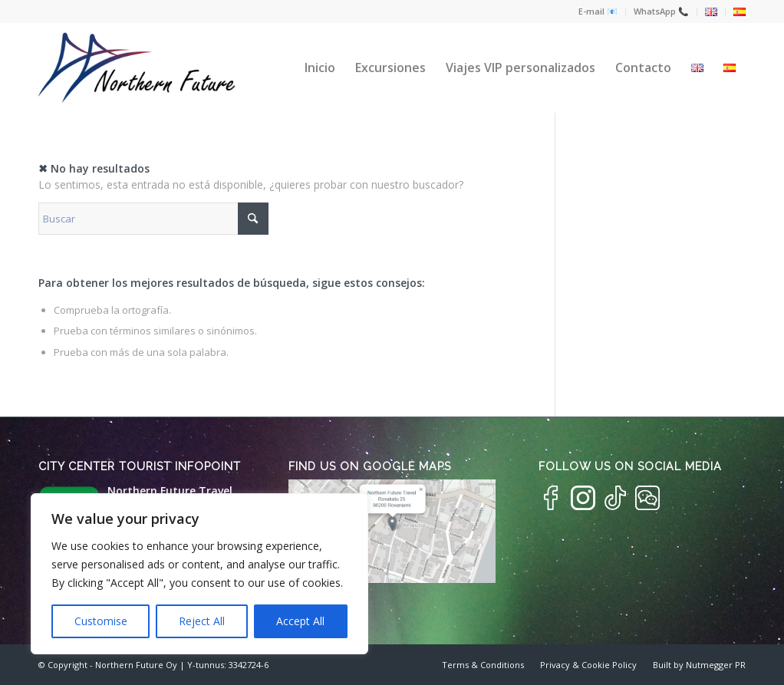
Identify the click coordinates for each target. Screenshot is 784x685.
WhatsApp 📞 (661, 11)
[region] (199, 574)
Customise (101, 621)
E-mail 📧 (598, 11)
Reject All (202, 621)
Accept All (300, 621)
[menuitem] (598, 12)
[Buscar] (153, 219)
